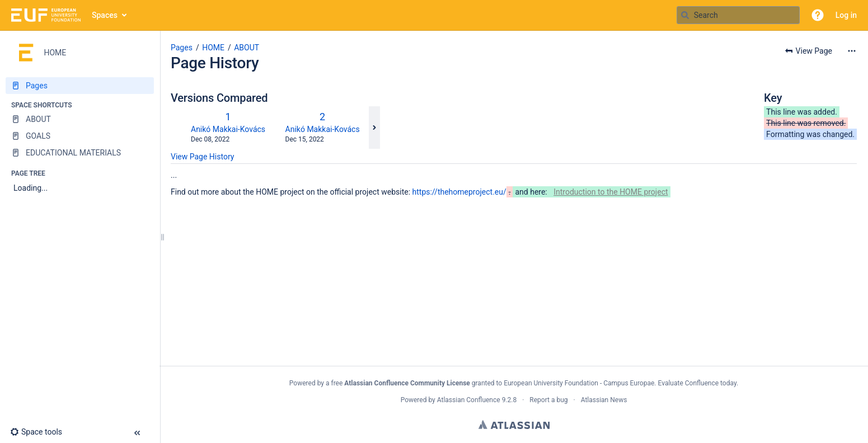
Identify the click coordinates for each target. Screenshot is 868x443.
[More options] (852, 51)
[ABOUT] (80, 119)
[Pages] (80, 86)
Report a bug (548, 400)
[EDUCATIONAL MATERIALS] (80, 153)
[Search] (685, 15)
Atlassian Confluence (469, 400)
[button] (818, 15)
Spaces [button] (105, 15)
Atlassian (514, 425)
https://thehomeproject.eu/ (459, 192)
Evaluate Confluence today (697, 383)
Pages (182, 48)
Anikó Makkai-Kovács (228, 129)
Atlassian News (604, 400)
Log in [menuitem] (846, 15)
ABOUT (247, 48)
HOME (213, 48)
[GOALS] (80, 136)
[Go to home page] (46, 15)
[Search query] (738, 15)
